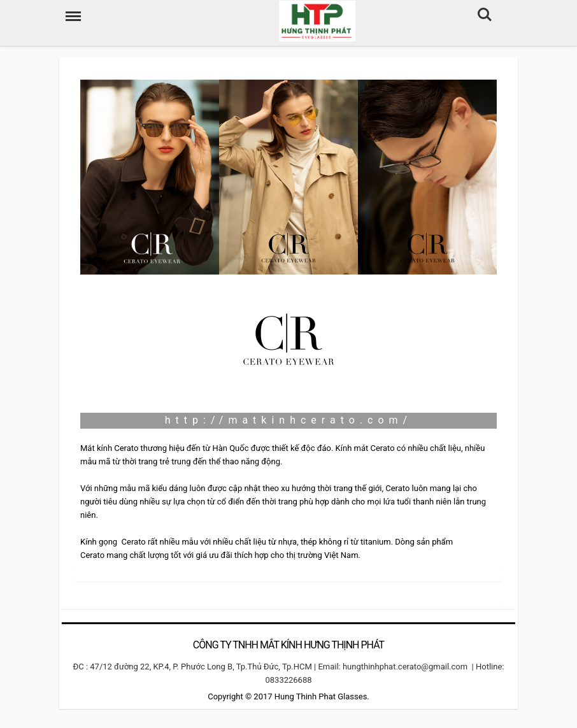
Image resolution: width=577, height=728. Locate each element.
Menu (70, 10)
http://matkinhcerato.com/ (288, 420)
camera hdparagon (499, 605)
